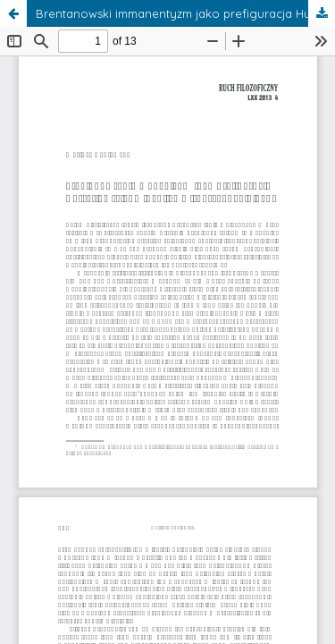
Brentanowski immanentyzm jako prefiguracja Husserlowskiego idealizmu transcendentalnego (185, 13)
